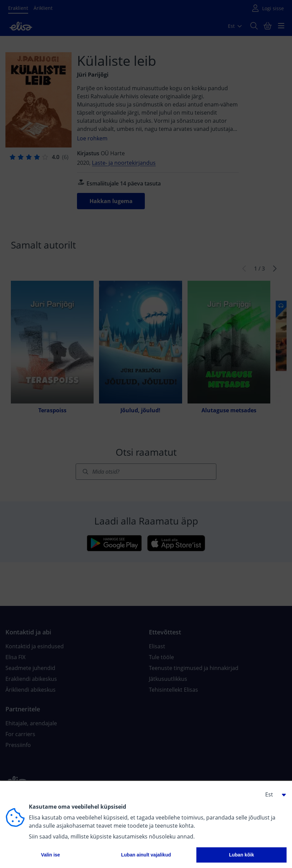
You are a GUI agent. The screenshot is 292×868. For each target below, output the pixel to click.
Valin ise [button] (51, 855)
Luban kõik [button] (241, 855)
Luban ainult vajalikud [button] (146, 855)
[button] (273, 794)
